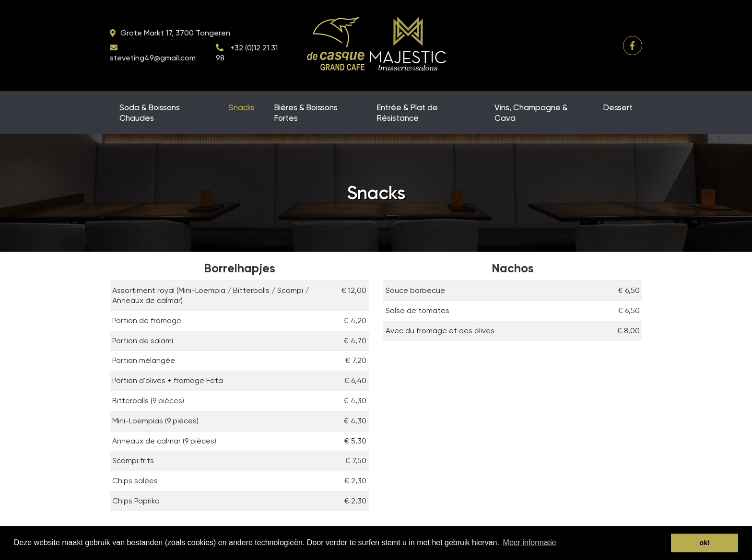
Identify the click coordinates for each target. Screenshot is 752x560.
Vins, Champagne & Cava (531, 113)
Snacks (242, 107)
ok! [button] (705, 543)
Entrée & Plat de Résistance (407, 113)
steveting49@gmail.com (153, 58)
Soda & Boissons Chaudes (150, 113)
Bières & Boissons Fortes (306, 113)
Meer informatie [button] (530, 542)
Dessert (618, 107)
